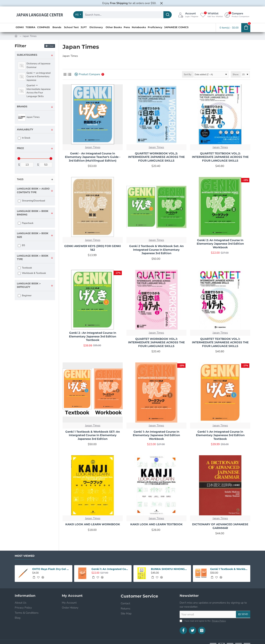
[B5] (19, 246)
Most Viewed (25, 556)
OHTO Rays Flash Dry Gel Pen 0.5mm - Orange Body (51, 569)
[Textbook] (19, 268)
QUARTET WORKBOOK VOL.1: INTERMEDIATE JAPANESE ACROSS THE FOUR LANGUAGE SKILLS (156, 342)
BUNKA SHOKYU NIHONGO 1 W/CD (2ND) (170, 569)
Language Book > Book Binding (33, 213)
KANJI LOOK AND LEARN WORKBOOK (93, 524)
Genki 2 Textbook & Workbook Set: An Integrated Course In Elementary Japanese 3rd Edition (156, 250)
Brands (22, 107)
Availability (25, 130)
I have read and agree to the (203, 621)
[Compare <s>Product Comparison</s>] (237, 15)
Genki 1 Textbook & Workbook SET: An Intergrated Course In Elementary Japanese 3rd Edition (93, 435)
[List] (69, 74)
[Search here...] (168, 15)
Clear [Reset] (51, 46)
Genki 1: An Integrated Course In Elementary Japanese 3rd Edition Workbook (156, 435)
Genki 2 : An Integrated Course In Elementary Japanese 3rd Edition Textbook (93, 336)
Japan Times (93, 147)
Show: (236, 74)
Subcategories (27, 55)
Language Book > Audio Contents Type (33, 191)
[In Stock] (19, 138)
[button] (34, 577)
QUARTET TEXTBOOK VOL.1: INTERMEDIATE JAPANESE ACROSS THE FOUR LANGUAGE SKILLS (220, 342)
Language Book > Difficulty (29, 285)
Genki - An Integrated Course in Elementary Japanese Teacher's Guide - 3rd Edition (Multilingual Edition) (93, 157)
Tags (20, 179)
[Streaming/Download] (19, 201)
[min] (27, 165)
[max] (46, 165)
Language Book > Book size (33, 235)
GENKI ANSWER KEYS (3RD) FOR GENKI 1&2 (93, 248)
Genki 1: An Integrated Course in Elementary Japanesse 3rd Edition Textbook (220, 435)
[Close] (161, 3)
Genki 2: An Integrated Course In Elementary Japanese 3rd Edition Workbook (220, 244)
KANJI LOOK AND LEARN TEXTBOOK (156, 524)
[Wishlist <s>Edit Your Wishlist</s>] (212, 15)
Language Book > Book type (33, 258)
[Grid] (65, 74)
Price (20, 148)
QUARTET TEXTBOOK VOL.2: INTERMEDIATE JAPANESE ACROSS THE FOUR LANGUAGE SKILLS (220, 157)
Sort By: (188, 74)
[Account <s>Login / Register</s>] (188, 15)
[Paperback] (19, 223)
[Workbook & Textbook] (19, 273)
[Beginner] (19, 296)
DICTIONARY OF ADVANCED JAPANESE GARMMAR (220, 526)
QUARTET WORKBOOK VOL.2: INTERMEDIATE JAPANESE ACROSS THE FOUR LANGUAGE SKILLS (156, 157)
